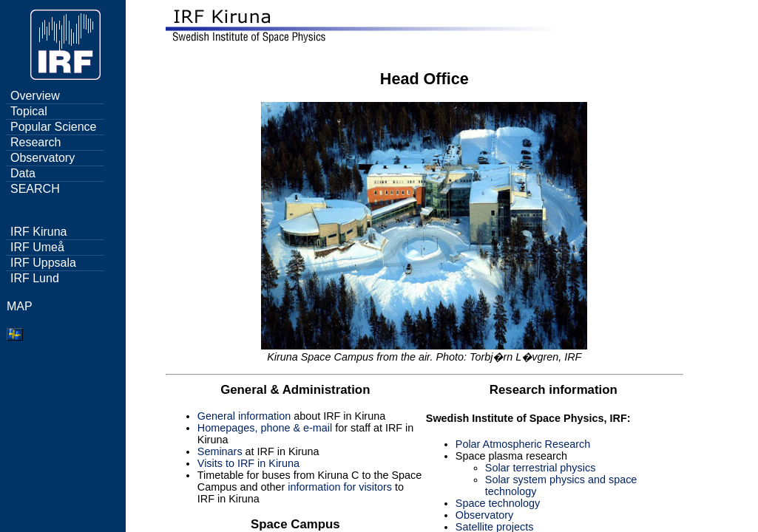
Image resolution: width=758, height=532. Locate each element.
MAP (20, 306)
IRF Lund (35, 278)
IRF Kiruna (38, 232)
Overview (35, 96)
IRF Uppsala (43, 263)
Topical (29, 111)
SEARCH (35, 189)
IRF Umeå (37, 247)
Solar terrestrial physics (541, 468)
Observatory (43, 158)
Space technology (498, 503)
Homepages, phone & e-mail (265, 428)
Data (23, 173)
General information (244, 416)
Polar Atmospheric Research (523, 444)
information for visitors (340, 487)
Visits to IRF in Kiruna (248, 463)
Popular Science (54, 127)
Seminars (220, 451)
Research (35, 142)
